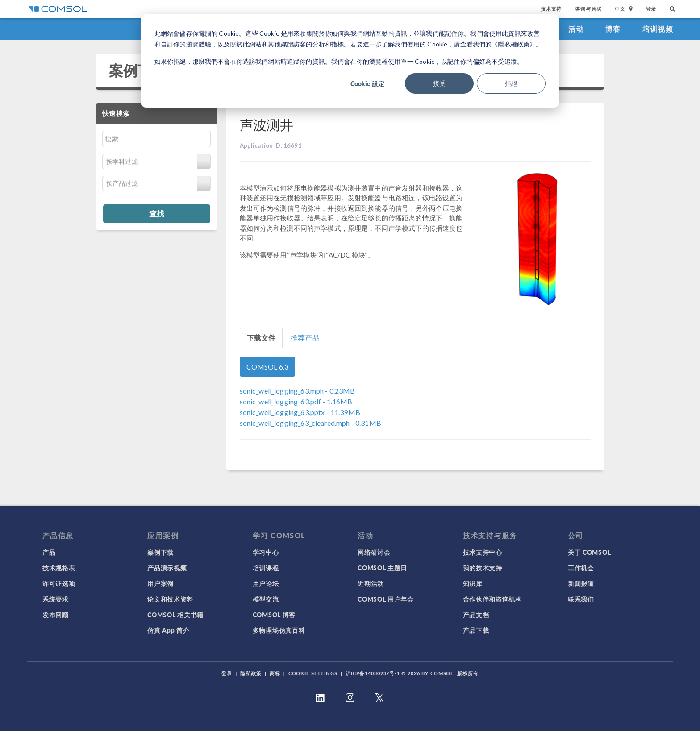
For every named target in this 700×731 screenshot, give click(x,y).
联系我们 (581, 599)
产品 (49, 552)
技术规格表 (59, 568)
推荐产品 (305, 338)
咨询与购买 (588, 9)
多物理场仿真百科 (279, 630)
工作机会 (581, 568)
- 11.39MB (300, 412)
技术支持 (551, 9)
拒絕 (511, 83)
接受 (439, 83)
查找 (157, 213)
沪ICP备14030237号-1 (373, 673)
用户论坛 (266, 583)
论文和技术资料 (170, 599)
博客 (613, 29)
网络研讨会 (374, 552)
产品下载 (476, 630)
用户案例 (160, 583)
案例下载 (138, 70)
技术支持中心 (483, 552)
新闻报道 (581, 583)
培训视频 (658, 29)
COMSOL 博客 (274, 615)
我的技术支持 (483, 568)
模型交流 (266, 599)
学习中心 (266, 552)
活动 (576, 29)
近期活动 (371, 583)
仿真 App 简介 (168, 630)
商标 (275, 673)
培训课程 (266, 568)
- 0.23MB (298, 391)
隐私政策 (251, 673)
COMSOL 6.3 (268, 367)
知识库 (473, 583)
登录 (651, 9)
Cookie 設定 (367, 83)
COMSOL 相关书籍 (175, 615)
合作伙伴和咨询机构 (492, 599)
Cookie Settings (313, 673)
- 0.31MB (310, 423)
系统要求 (56, 599)
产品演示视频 (167, 568)
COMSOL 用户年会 (386, 599)
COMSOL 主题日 (382, 568)
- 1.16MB (296, 401)
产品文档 (476, 615)
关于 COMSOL (589, 552)
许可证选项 (59, 583)
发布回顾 (56, 615)
